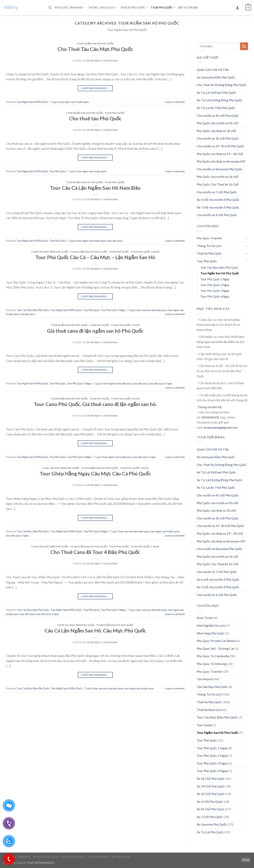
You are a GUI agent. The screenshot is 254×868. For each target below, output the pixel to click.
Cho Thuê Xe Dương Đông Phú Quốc (222, 85)
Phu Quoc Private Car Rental (216, 641)
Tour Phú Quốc (163, 7)
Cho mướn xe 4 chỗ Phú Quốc (217, 215)
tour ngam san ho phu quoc (74, 102)
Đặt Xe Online (188, 8)
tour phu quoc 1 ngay (161, 383)
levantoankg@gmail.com (221, 427)
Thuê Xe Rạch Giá (209, 710)
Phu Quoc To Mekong (212, 664)
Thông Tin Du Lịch (103, 7)
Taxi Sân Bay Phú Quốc (212, 687)
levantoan (110, 61)
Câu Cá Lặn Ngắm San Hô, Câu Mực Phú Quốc (95, 630)
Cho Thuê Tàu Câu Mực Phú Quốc (95, 49)
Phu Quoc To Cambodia (213, 656)
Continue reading (95, 88)
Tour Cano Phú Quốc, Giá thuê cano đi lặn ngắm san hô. (95, 404)
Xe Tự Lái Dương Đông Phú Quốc (220, 100)
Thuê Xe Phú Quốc (134, 7)
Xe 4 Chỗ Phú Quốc (210, 801)
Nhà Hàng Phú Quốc (211, 633)
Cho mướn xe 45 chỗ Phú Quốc (218, 115)
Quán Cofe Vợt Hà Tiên (213, 69)
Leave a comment (175, 102)
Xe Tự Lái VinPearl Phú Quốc (216, 92)
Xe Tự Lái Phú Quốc (210, 832)
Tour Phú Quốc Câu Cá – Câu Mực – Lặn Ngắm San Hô (95, 257)
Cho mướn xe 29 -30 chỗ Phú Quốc (220, 146)
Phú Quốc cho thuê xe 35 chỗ (216, 131)
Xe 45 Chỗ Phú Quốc (211, 809)
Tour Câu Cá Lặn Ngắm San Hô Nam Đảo (95, 188)
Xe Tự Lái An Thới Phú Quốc (216, 108)
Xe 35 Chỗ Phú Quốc (211, 794)
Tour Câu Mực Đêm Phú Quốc (50, 252)
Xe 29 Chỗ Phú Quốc (211, 786)
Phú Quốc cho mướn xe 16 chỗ (217, 177)
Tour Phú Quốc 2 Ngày (215, 285)
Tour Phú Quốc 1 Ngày (145, 252)
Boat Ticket (205, 618)
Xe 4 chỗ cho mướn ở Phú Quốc (218, 200)
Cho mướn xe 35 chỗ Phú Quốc (218, 138)
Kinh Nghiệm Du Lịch (211, 625)
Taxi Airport (205, 679)
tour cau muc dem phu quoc (152, 310)
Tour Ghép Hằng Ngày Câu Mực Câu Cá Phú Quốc (95, 473)
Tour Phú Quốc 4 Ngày (215, 297)
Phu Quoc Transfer (70, 7)
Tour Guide (204, 725)
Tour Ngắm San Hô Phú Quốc (95, 44)
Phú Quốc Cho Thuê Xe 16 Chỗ (218, 184)
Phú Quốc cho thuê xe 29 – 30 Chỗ (220, 154)
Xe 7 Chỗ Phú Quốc (210, 817)
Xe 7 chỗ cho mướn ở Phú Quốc (218, 207)
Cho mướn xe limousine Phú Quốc (220, 169)
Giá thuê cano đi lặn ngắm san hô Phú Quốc (95, 331)
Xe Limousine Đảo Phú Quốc (216, 77)
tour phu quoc (115, 241)
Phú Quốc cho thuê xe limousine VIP (221, 161)
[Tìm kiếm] (50, 8)
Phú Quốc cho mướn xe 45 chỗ (217, 123)
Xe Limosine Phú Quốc (212, 824)
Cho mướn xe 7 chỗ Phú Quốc (217, 192)
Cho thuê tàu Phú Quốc (95, 118)
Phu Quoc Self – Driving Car (215, 648)
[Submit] (244, 46)
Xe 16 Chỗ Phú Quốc (211, 778)
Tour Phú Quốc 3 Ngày (215, 291)
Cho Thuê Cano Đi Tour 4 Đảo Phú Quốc (95, 552)
